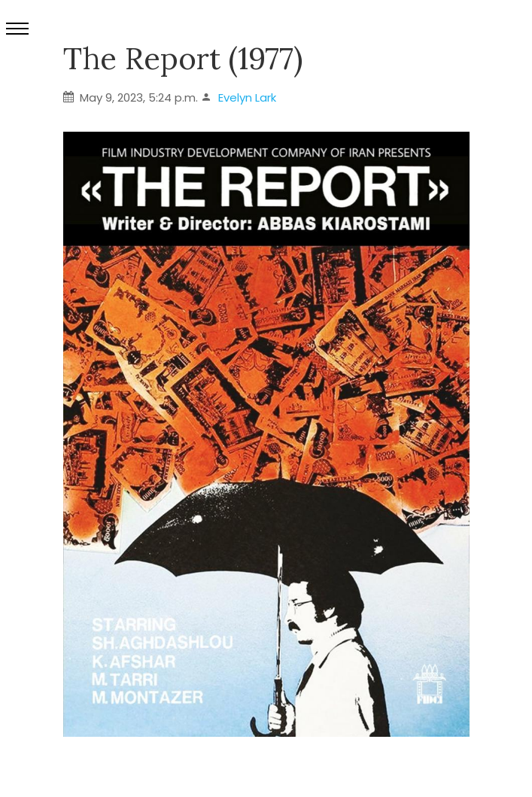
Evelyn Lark (247, 97)
